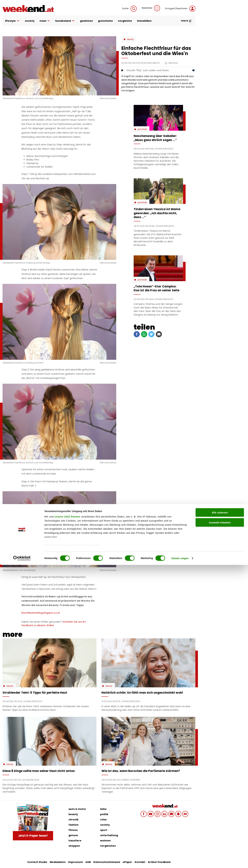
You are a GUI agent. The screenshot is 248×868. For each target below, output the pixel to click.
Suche (129, 9)
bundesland (65, 21)
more (187, 21)
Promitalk (142, 129)
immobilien (144, 21)
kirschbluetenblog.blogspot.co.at (41, 613)
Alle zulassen (220, 816)
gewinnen (86, 21)
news (45, 21)
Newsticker (151, 8)
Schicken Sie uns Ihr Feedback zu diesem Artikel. (54, 624)
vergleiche (125, 21)
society (30, 21)
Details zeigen (180, 861)
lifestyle (12, 21)
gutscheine (105, 21)
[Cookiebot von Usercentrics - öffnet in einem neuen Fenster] (22, 861)
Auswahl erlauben (220, 826)
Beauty (130, 39)
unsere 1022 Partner (67, 820)
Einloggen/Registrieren (180, 9)
